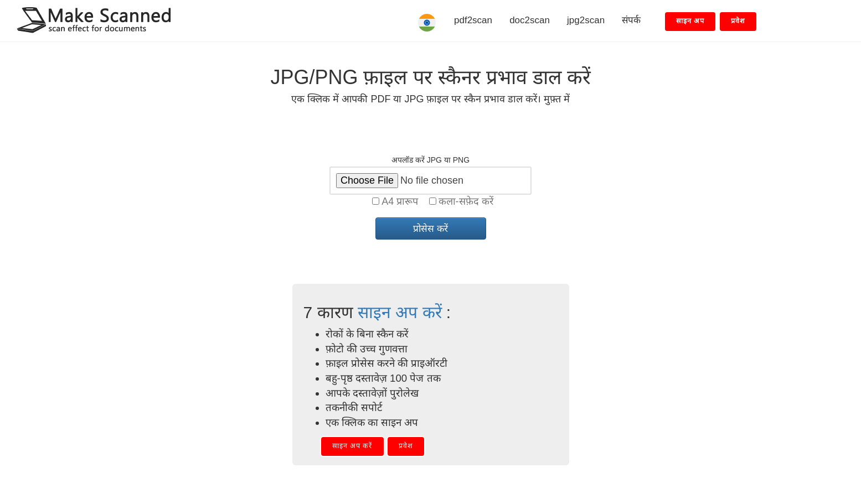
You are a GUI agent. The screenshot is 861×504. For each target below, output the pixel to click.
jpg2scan (586, 20)
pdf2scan (473, 20)
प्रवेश (406, 446)
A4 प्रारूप (400, 201)
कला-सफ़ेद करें (466, 201)
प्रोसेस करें (430, 228)
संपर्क (631, 20)
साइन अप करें (400, 312)
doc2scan (530, 20)
